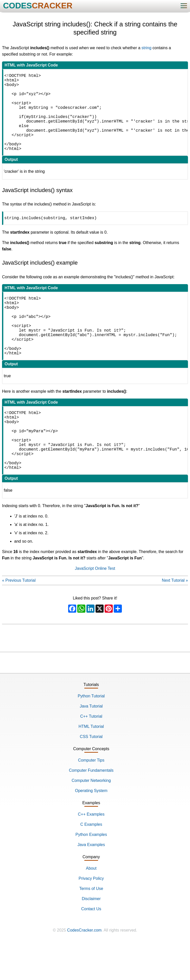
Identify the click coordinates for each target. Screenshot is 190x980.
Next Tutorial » (175, 625)
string (147, 48)
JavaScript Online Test (95, 613)
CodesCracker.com (84, 975)
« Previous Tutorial (19, 625)
